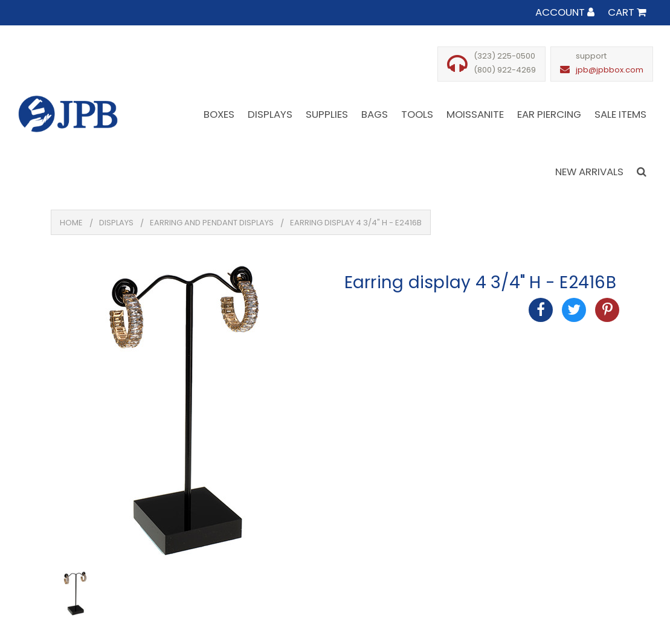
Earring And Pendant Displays (212, 223)
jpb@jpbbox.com (610, 70)
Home (71, 223)
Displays (116, 223)
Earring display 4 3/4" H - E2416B (356, 223)
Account (565, 12)
